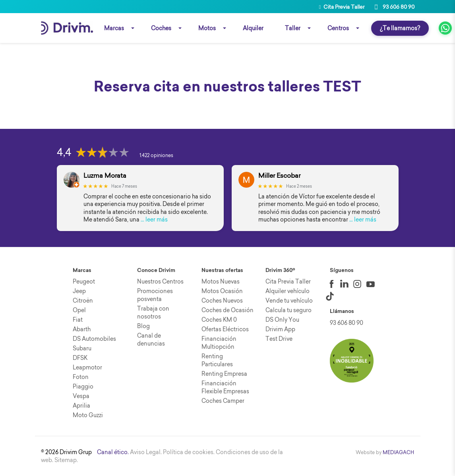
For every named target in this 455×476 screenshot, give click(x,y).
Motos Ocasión (222, 291)
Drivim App (280, 329)
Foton (81, 377)
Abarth (82, 329)
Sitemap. (66, 460)
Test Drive (279, 339)
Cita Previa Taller (342, 7)
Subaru (82, 348)
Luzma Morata (105, 176)
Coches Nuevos (222, 301)
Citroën (83, 301)
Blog (143, 326)
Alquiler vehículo (288, 291)
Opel (79, 310)
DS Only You (282, 320)
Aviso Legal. (146, 452)
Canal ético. (113, 452)
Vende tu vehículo (289, 301)
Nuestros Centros (160, 282)
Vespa (81, 396)
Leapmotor (87, 367)
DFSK (80, 358)
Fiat (78, 320)
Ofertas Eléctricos (225, 329)
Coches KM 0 (219, 320)
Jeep (79, 291)
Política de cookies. (189, 452)
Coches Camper (223, 401)
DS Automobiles (94, 339)
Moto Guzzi (88, 415)
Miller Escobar (279, 176)
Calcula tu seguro (288, 310)
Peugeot (84, 282)
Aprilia (81, 406)
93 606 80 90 (393, 7)
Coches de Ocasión (227, 310)
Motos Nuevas (221, 282)
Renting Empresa (224, 374)
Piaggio (83, 387)
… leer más (154, 220)
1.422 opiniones (156, 155)
